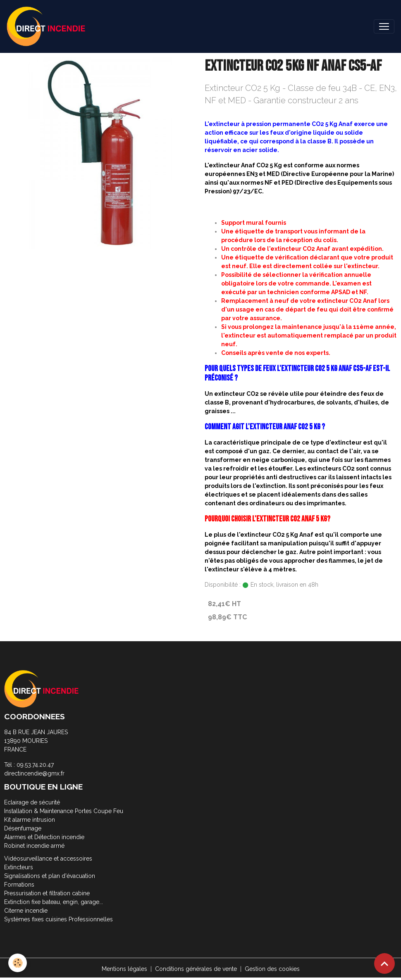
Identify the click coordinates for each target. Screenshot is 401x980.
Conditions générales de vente (196, 969)
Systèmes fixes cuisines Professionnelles (58, 919)
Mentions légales (124, 969)
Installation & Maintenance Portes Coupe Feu (64, 811)
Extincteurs (19, 867)
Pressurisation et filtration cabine (47, 893)
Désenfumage (23, 828)
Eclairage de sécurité (32, 802)
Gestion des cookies (272, 969)
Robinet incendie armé (34, 846)
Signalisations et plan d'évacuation (50, 876)
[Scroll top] (384, 963)
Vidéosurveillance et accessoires (48, 859)
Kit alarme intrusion (30, 820)
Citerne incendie (26, 911)
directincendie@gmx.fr (34, 773)
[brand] (48, 26)
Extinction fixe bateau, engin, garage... (54, 902)
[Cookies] (18, 963)
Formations (19, 885)
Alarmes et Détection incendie (44, 837)
